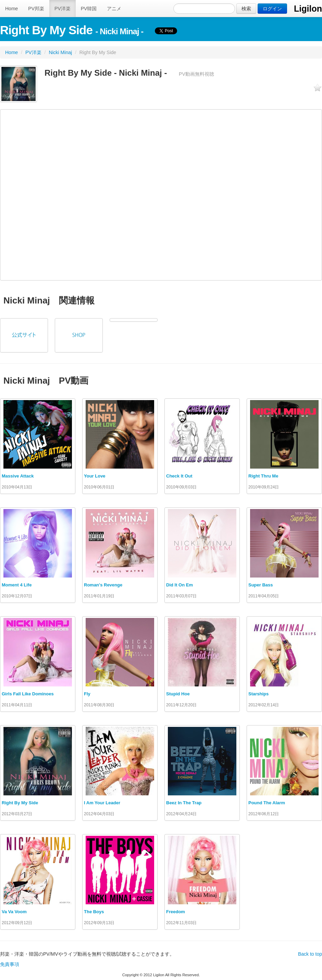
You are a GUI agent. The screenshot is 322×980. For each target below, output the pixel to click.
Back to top (310, 954)
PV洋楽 (63, 9)
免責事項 (10, 964)
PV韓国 (89, 9)
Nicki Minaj (60, 52)
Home (11, 9)
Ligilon (308, 9)
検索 (246, 9)
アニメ (114, 9)
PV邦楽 (36, 9)
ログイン (272, 9)
